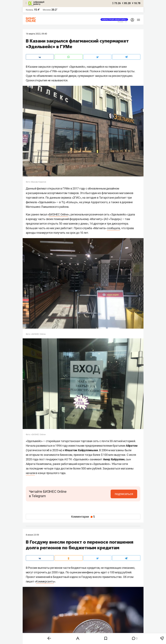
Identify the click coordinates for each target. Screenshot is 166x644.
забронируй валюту (39, 3)
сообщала (113, 228)
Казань (30, 10)
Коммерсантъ (45, 581)
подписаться (124, 494)
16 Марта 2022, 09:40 (36, 34)
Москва (47, 10)
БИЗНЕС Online (58, 214)
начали (30, 473)
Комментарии (83, 517)
